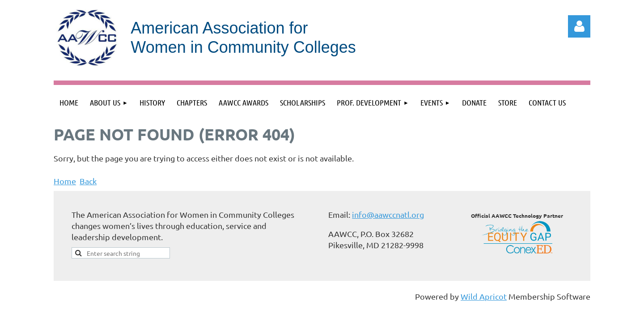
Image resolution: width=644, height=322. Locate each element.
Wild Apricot (484, 296)
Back (88, 181)
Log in (579, 26)
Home (65, 181)
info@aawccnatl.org (388, 214)
